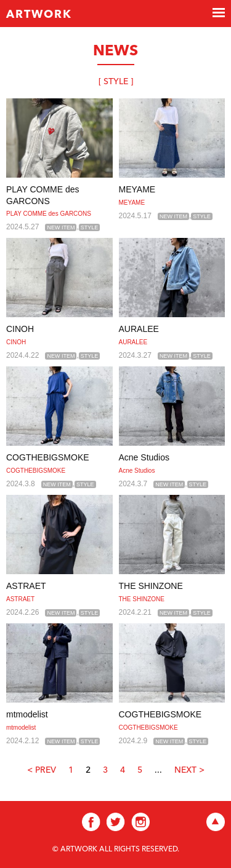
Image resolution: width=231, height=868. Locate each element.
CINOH (20, 329)
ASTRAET (26, 586)
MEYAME (137, 189)
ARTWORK (39, 15)
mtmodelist (27, 714)
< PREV (42, 770)
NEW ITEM (61, 227)
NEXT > (189, 770)
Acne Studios (144, 457)
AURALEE (139, 329)
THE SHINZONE (151, 586)
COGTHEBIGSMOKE (48, 457)
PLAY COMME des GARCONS (49, 214)
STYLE (90, 227)
